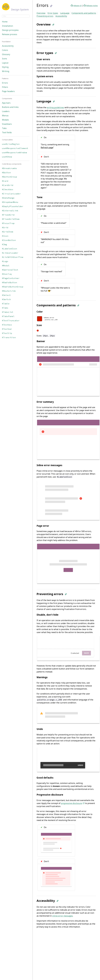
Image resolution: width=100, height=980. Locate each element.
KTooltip (7, 333)
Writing (6, 71)
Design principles (10, 30)
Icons (4, 59)
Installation (7, 26)
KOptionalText (10, 270)
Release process (10, 34)
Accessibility (8, 46)
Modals (5, 120)
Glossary (6, 54)
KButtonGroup (9, 177)
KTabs (5, 308)
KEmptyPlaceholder (13, 206)
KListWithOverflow (13, 257)
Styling (5, 67)
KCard (5, 181)
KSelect (6, 295)
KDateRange (8, 198)
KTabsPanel (8, 316)
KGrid (5, 227)
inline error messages (62, 916)
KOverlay (7, 274)
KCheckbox (8, 189)
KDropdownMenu (10, 202)
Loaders (6, 111)
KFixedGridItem (11, 219)
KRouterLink (9, 291)
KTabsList (8, 312)
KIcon (5, 236)
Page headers (8, 91)
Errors (5, 83)
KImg (4, 244)
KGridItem (8, 232)
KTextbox (7, 325)
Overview (41, 13)
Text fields (7, 132)
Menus (5, 116)
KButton (6, 172)
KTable (6, 304)
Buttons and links (10, 107)
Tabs (4, 128)
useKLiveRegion (11, 144)
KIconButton (9, 240)
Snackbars (7, 124)
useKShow (7, 157)
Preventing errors (45, 16)
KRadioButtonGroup (13, 287)
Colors (5, 50)
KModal (6, 266)
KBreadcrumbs (9, 168)
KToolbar (7, 329)
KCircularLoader (11, 194)
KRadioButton (9, 282)
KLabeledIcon (9, 249)
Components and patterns (84, 13)
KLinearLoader (10, 253)
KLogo (5, 261)
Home (5, 22)
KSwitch (6, 299)
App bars (6, 103)
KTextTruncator (11, 320)
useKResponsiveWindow (14, 152)
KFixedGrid (8, 215)
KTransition (9, 337)
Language (65, 13)
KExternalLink (10, 211)
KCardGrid (8, 185)
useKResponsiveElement (15, 148)
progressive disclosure (73, 803)
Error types (53, 13)
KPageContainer (11, 278)
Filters (5, 87)
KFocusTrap (8, 223)
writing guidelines (55, 107)
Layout (5, 63)
